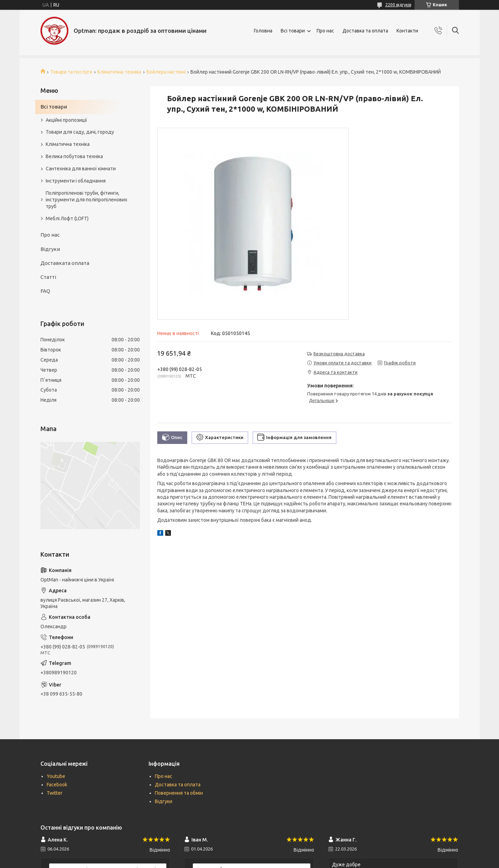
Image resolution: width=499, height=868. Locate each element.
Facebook (57, 785)
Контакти (407, 31)
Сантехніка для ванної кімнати (81, 169)
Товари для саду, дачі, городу (80, 132)
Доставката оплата (65, 263)
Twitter (55, 793)
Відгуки (50, 249)
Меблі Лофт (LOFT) (67, 218)
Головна (263, 31)
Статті (48, 277)
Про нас (325, 31)
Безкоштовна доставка (339, 354)
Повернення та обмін (179, 793)
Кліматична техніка (119, 72)
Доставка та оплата (365, 31)
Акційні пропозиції (66, 120)
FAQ (45, 291)
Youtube (56, 776)
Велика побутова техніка (74, 156)
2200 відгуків (398, 5)
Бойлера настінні (166, 72)
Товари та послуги (71, 72)
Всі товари (293, 31)
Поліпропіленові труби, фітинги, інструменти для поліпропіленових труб (86, 200)
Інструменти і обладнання (76, 181)
